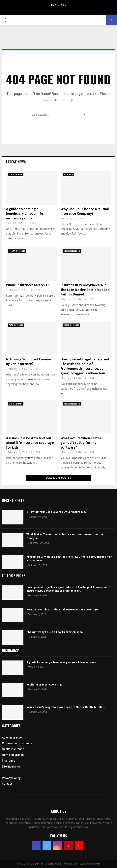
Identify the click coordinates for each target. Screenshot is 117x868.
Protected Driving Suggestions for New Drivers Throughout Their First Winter (69, 559)
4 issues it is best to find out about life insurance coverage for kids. (30, 443)
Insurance (68, 175)
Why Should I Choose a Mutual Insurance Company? (85, 211)
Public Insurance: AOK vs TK (28, 285)
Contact (7, 784)
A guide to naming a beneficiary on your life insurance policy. (25, 214)
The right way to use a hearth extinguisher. (55, 632)
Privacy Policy (11, 778)
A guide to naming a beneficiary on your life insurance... (62, 662)
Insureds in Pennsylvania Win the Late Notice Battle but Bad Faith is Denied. (85, 290)
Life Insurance (16, 175)
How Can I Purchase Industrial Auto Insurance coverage (62, 610)
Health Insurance (17, 251)
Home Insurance (71, 325)
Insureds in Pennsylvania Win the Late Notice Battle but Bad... (66, 707)
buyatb (97, 864)
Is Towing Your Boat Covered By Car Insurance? (29, 362)
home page (73, 94)
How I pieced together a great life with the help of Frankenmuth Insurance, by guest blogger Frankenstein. (85, 366)
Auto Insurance (16, 325)
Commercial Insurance (17, 743)
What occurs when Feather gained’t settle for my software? (82, 443)
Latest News (16, 162)
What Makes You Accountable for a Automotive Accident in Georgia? (65, 536)
